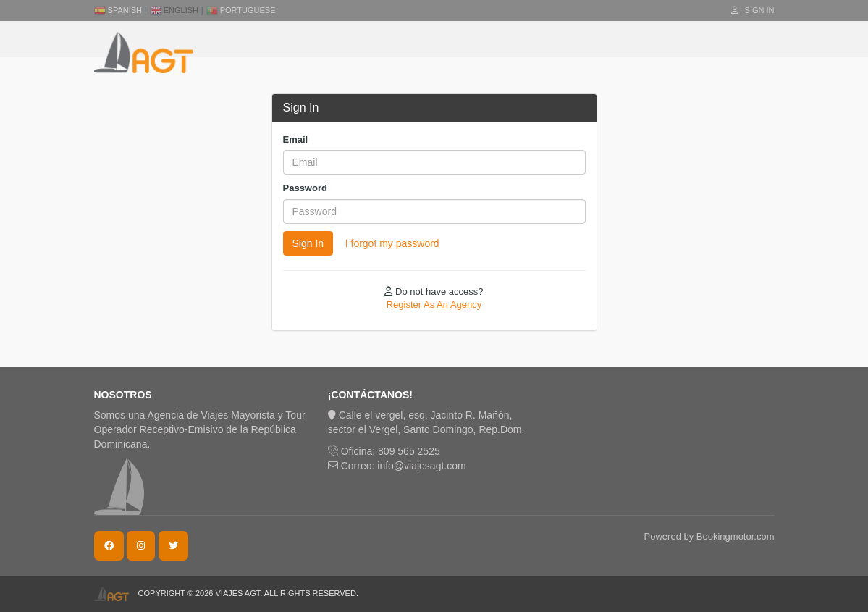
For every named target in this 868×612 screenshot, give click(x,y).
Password (305, 188)
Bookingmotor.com (736, 536)
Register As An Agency (434, 305)
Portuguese (241, 10)
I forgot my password (392, 243)
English (174, 10)
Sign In (753, 10)
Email (296, 139)
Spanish (118, 10)
